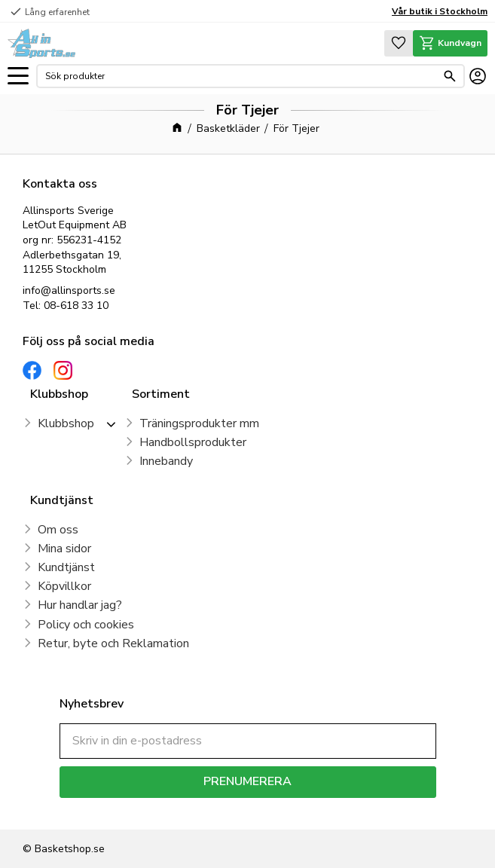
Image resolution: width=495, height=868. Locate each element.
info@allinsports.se (69, 290)
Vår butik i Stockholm (440, 11)
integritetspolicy (301, 809)
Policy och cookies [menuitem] (86, 625)
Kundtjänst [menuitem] (66, 567)
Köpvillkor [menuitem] (64, 586)
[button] (18, 76)
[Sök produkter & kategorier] (241, 76)
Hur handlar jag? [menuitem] (80, 605)
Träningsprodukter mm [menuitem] (199, 423)
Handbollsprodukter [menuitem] (193, 442)
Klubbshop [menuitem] (66, 423)
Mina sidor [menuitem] (64, 549)
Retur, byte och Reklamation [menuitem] (113, 643)
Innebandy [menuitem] (166, 461)
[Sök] (450, 76)
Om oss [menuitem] (58, 530)
